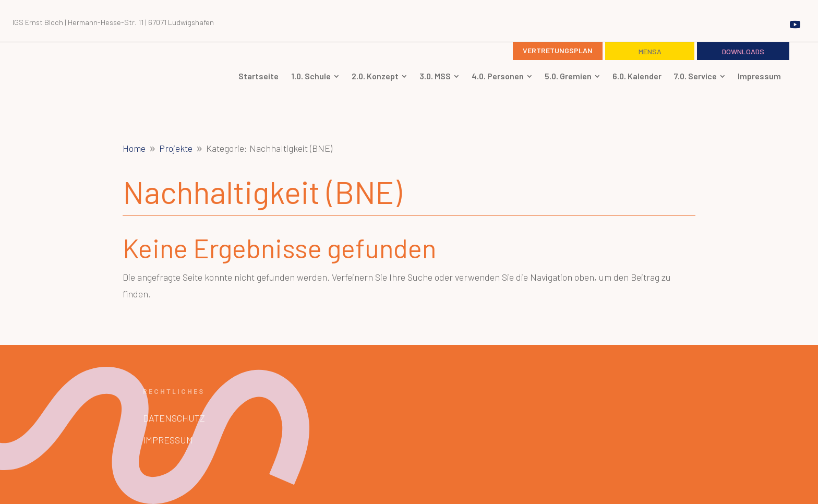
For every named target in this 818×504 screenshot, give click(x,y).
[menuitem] (258, 76)
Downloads (743, 51)
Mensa (650, 51)
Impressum (168, 440)
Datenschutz (174, 418)
